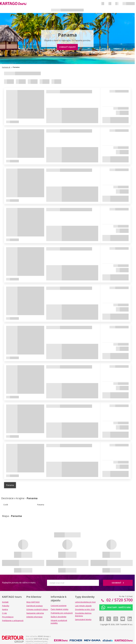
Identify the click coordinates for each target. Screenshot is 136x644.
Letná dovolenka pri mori (85, 602)
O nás (4, 613)
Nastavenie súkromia (35, 613)
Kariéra (5, 609)
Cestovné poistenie (59, 606)
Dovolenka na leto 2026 (85, 609)
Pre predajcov (8, 617)
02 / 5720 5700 (119, 600)
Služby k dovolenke (59, 617)
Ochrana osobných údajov (37, 609)
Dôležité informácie (34, 617)
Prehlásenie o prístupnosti (13, 620)
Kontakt (5, 602)
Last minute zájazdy (83, 606)
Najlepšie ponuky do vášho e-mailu (19, 583)
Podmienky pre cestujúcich (62, 613)
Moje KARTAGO (33, 602)
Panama (10, 485)
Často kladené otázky (60, 609)
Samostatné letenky (83, 619)
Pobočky (6, 606)
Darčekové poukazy (35, 606)
